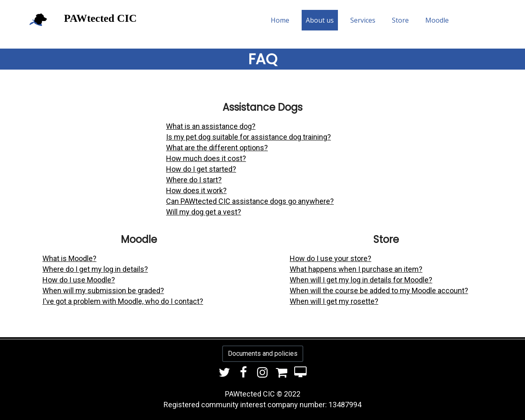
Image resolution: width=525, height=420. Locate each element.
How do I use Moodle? (79, 280)
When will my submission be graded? (103, 290)
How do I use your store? (330, 258)
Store (400, 20)
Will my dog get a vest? (204, 212)
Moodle (437, 20)
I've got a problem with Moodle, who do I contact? (123, 301)
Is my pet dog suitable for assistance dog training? (248, 137)
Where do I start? (194, 180)
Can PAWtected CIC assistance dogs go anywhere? (250, 201)
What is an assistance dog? (211, 126)
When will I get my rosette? (334, 301)
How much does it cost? (206, 158)
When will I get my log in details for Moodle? (361, 280)
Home (280, 20)
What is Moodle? (69, 258)
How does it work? (196, 190)
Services (363, 20)
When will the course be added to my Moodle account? (379, 290)
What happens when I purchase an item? (356, 269)
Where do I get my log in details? (95, 269)
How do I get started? (201, 169)
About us (320, 20)
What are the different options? (217, 148)
